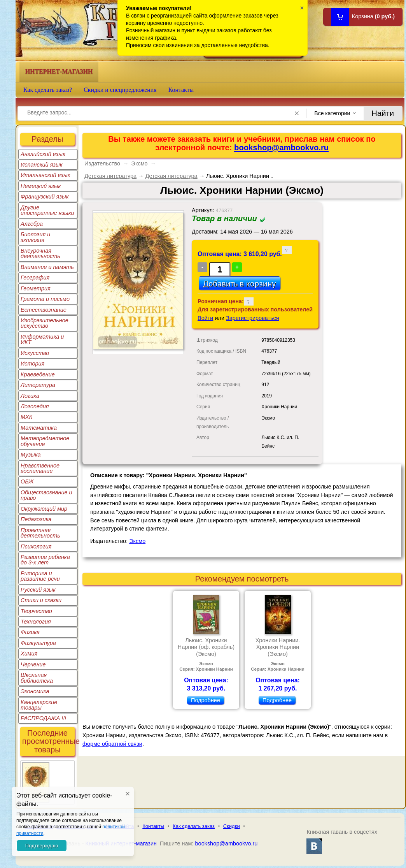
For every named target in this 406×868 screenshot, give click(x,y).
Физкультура (38, 643)
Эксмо (140, 163)
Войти (205, 318)
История (32, 364)
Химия (29, 654)
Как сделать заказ (194, 826)
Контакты (181, 90)
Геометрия (36, 288)
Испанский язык (42, 165)
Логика (30, 396)
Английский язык (43, 154)
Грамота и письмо (45, 299)
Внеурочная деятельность (40, 253)
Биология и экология (35, 237)
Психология (36, 546)
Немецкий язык (41, 186)
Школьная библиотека (37, 678)
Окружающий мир (44, 509)
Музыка (31, 455)
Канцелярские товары (39, 705)
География (35, 278)
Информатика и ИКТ (42, 339)
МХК (26, 417)
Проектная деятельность (40, 533)
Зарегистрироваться (253, 318)
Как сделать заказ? (48, 90)
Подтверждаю (42, 846)
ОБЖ (27, 481)
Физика (30, 632)
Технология (36, 622)
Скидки (232, 826)
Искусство (35, 353)
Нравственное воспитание (40, 468)
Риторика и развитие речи (40, 576)
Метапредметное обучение (45, 441)
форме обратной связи (112, 744)
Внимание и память (47, 267)
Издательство (102, 163)
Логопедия (35, 406)
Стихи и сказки (41, 600)
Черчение (33, 664)
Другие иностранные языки (47, 210)
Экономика (35, 691)
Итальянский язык (45, 175)
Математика (39, 428)
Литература (38, 385)
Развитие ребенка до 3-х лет (45, 560)
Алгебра (32, 224)
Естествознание (44, 310)
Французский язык (45, 197)
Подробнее (206, 700)
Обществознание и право (46, 495)
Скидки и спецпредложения (120, 90)
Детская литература (110, 176)
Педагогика (36, 519)
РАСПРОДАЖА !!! (43, 718)
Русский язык (38, 590)
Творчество (36, 611)
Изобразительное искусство (45, 323)
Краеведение (38, 374)
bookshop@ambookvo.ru (281, 148)
